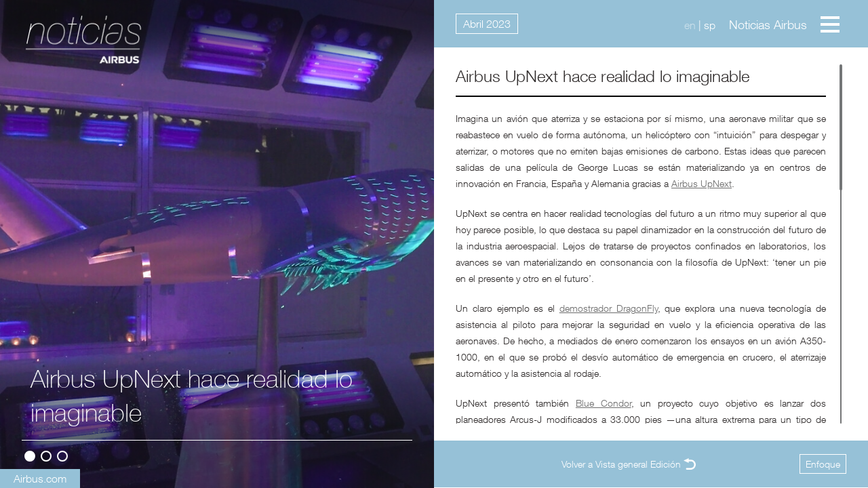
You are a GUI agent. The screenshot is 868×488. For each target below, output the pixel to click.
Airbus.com (40, 479)
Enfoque (823, 464)
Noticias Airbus (768, 25)
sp (710, 25)
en (690, 25)
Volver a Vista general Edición (621, 464)
